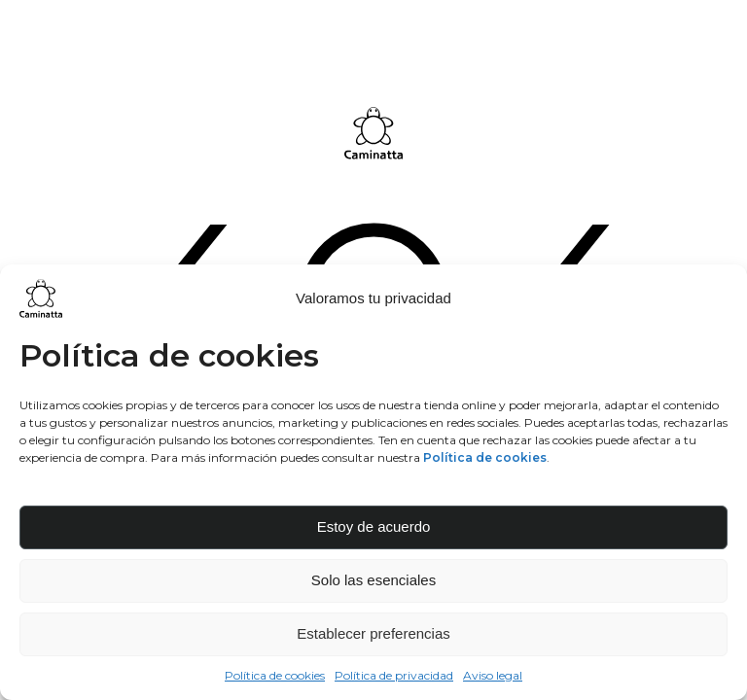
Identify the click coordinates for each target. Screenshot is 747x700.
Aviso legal (493, 675)
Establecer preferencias (373, 633)
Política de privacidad (394, 675)
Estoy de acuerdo (374, 526)
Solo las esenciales (373, 580)
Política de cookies (275, 675)
